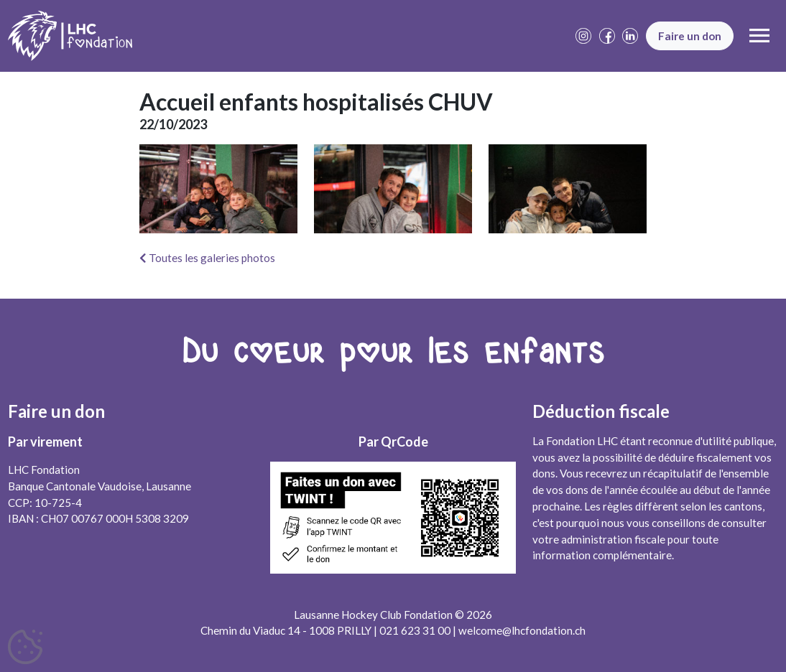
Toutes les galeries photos (207, 258)
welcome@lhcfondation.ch (522, 630)
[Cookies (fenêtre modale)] (25, 648)
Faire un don (690, 36)
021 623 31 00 (415, 630)
